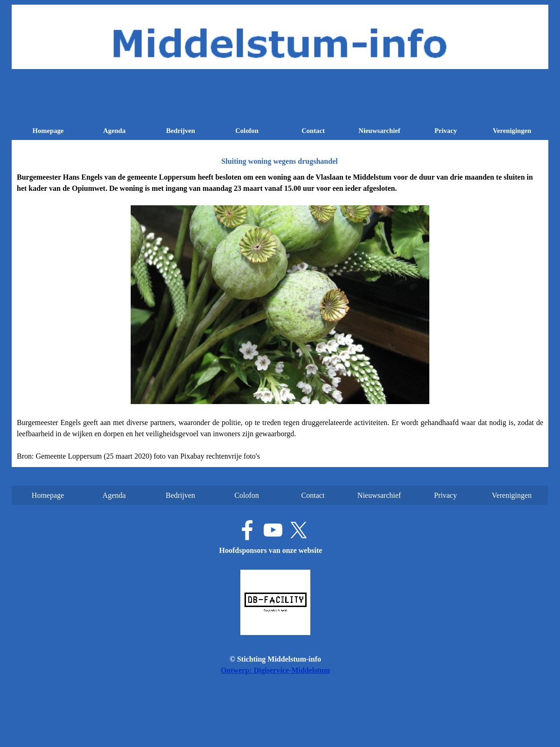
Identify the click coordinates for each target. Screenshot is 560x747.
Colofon (247, 131)
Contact (313, 131)
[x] (299, 530)
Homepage (48, 131)
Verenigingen (512, 131)
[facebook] (247, 530)
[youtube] (273, 530)
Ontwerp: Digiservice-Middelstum (275, 670)
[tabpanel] (280, 317)
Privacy (446, 131)
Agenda (114, 131)
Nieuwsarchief (379, 131)
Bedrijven (181, 131)
